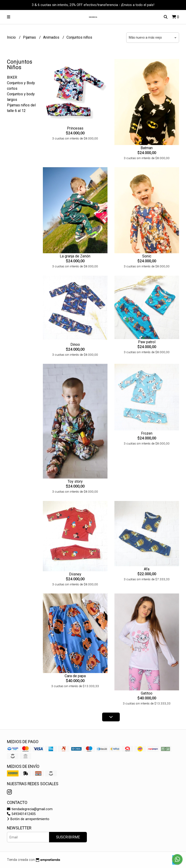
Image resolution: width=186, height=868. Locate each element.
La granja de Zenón (75, 256)
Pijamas (30, 37)
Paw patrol (147, 342)
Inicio (12, 37)
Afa (147, 569)
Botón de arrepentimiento (28, 819)
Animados (52, 37)
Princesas (75, 128)
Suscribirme (68, 837)
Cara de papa (75, 676)
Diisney (75, 574)
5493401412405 (21, 814)
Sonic (147, 256)
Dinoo (75, 344)
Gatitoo (147, 693)
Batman (147, 148)
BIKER (12, 77)
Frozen (147, 433)
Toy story (75, 481)
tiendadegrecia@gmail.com (30, 809)
